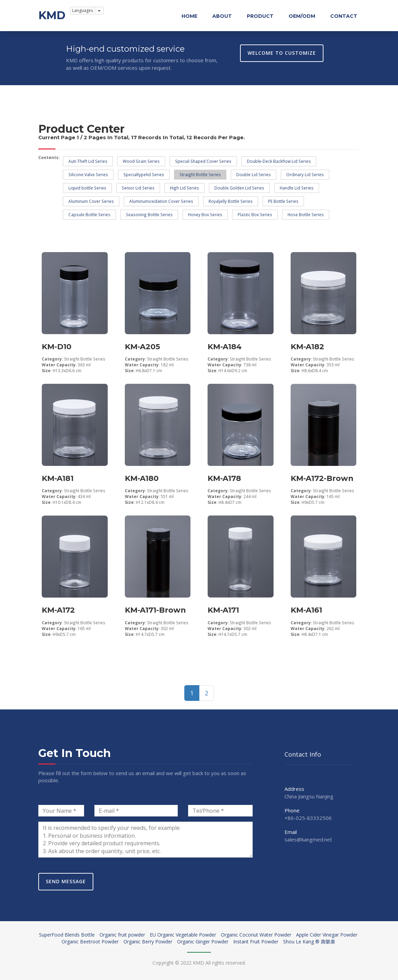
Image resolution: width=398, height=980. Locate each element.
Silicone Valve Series (88, 174)
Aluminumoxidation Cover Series (161, 201)
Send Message (66, 881)
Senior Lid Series (138, 188)
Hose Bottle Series (306, 214)
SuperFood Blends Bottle (67, 935)
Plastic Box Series (255, 214)
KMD (52, 15)
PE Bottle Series (283, 201)
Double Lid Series (254, 174)
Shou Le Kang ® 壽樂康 (309, 942)
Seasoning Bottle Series (149, 214)
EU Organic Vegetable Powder (183, 935)
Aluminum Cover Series (91, 201)
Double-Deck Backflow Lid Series (279, 161)
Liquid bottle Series (87, 188)
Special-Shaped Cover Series (203, 161)
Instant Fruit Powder (256, 942)
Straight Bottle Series (200, 174)
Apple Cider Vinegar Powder (327, 935)
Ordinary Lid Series (305, 174)
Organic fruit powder (122, 935)
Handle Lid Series (297, 188)
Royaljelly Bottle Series (231, 201)
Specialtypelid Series (144, 174)
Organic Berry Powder (148, 942)
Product (260, 16)
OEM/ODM (302, 16)
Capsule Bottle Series (89, 214)
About (222, 16)
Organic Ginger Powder (203, 942)
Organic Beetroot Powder (90, 942)
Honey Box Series (205, 214)
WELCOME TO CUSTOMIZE (282, 53)
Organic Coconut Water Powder (256, 935)
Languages (83, 10)
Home (189, 16)
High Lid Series (184, 188)
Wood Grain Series (141, 161)
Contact (344, 16)
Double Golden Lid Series (239, 188)
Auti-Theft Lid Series (88, 161)
